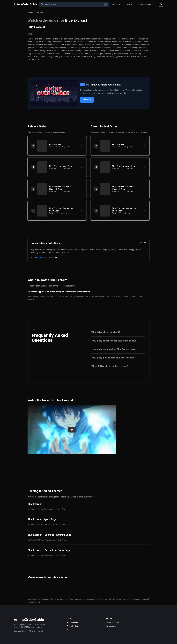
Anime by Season (145, 4)
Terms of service (113, 623)
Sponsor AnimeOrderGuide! (44, 258)
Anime (129, 4)
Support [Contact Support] (70, 629)
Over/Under (116, 4)
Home (30, 13)
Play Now (87, 100)
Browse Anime (73, 623)
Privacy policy (111, 626)
